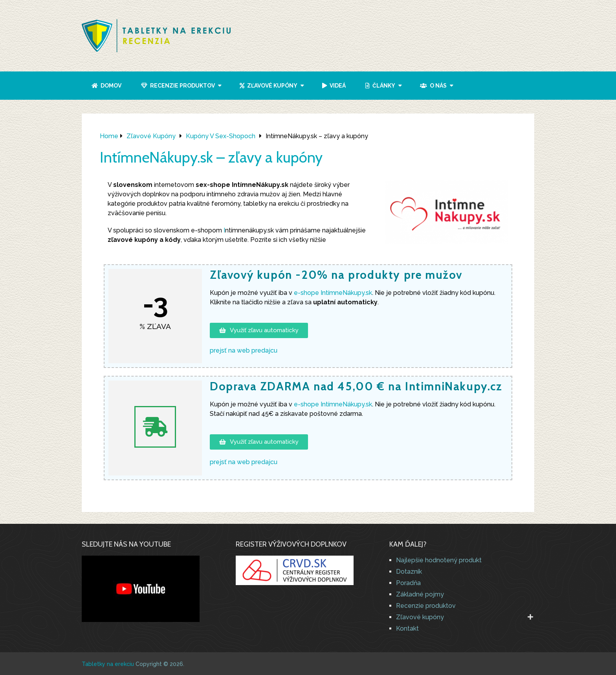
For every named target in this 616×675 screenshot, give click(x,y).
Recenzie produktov (178, 86)
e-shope (333, 293)
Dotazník (409, 572)
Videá (334, 86)
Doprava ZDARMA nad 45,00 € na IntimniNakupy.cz (356, 386)
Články (380, 86)
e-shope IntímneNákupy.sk (332, 404)
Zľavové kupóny (269, 86)
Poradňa (408, 583)
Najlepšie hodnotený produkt (439, 560)
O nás (433, 86)
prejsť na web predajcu (244, 350)
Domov (106, 86)
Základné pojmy (420, 594)
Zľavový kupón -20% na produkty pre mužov (336, 275)
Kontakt (407, 628)
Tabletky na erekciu (108, 664)
